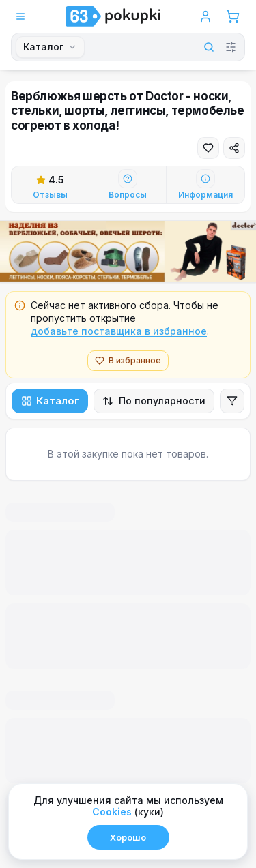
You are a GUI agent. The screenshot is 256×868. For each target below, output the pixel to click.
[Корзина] (233, 16)
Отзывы (50, 195)
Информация (205, 195)
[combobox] (50, 47)
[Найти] (202, 47)
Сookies (112, 812)
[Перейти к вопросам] (128, 185)
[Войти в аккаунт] (205, 16)
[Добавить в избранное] (208, 148)
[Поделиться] (234, 148)
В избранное (128, 360)
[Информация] (205, 179)
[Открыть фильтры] (232, 401)
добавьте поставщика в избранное (119, 331)
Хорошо (128, 837)
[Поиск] (138, 47)
